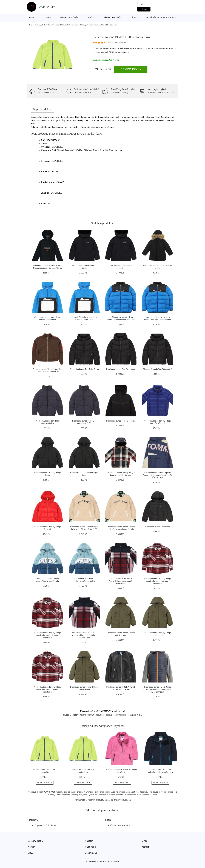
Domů (32, 17)
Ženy (47, 17)
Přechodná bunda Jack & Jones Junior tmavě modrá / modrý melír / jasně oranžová (157, 689)
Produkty (38, 25)
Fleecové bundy (111, 715)
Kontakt (145, 847)
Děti (133, 17)
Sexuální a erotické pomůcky (160, 17)
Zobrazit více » (122, 52)
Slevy (31, 853)
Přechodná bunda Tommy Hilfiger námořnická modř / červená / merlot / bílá (157, 581)
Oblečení (70, 25)
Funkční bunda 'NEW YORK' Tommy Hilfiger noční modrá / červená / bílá (121, 581)
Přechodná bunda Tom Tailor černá (84, 369)
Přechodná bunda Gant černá (157, 527)
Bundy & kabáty (80, 25)
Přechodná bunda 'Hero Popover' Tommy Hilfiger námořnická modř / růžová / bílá (158, 475)
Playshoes (168, 49)
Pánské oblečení (112, 17)
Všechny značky (36, 841)
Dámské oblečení (69, 17)
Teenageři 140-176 (59, 25)
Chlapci (49, 25)
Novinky (32, 847)
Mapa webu (90, 847)
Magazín (89, 841)
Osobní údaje (91, 853)
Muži (90, 17)
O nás (145, 841)
